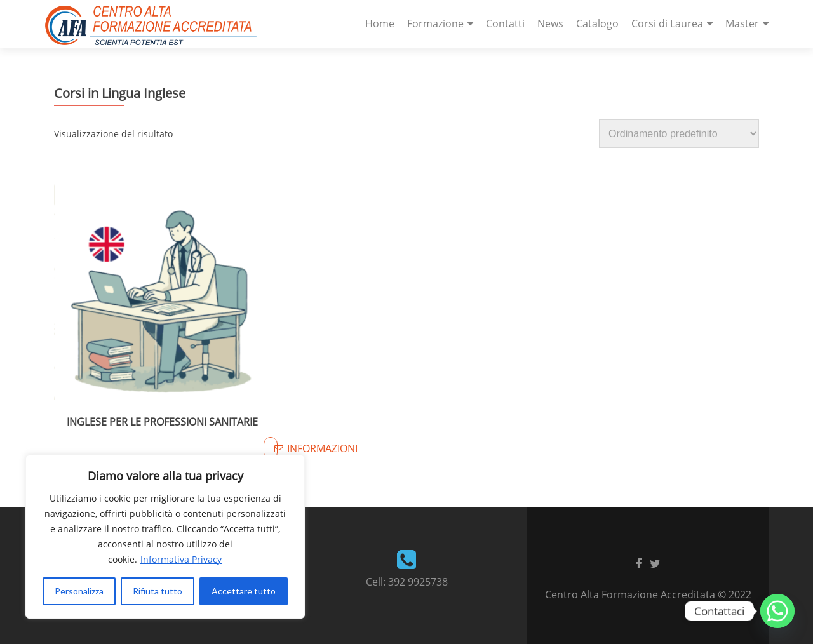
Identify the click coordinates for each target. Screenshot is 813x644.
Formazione (435, 23)
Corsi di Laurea (667, 23)
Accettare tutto (244, 591)
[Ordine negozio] (679, 134)
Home (380, 23)
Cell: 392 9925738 (407, 582)
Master (742, 23)
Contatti (505, 23)
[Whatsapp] (777, 611)
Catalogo (597, 23)
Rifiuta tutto (158, 591)
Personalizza (79, 591)
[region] (165, 537)
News (550, 23)
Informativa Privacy (181, 559)
